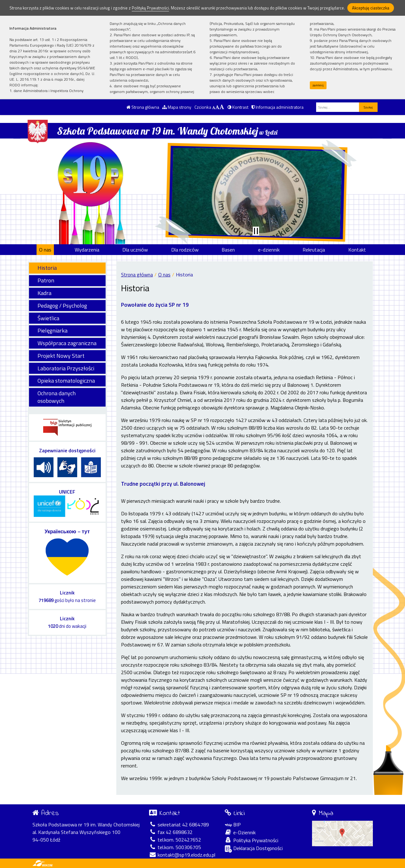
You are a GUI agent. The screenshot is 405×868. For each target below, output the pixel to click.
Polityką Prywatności (150, 8)
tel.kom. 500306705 (175, 847)
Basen (228, 250)
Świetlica (48, 318)
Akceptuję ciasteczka (371, 8)
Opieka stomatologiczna (66, 381)
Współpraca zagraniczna (67, 343)
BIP (233, 825)
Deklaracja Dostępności (254, 848)
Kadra (44, 293)
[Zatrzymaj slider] (256, 231)
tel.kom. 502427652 (175, 840)
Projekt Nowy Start (61, 356)
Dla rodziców (185, 250)
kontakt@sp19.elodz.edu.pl (182, 855)
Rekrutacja (314, 250)
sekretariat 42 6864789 (179, 825)
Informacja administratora (278, 107)
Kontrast (238, 107)
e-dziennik (269, 250)
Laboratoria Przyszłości (66, 368)
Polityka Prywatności (252, 840)
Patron (46, 280)
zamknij (318, 85)
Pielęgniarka (52, 330)
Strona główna (143, 107)
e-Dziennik (240, 832)
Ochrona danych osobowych (57, 397)
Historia (47, 268)
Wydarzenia (87, 250)
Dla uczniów (135, 250)
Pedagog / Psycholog (62, 306)
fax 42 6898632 (171, 832)
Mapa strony (177, 107)
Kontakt (357, 250)
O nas (45, 250)
